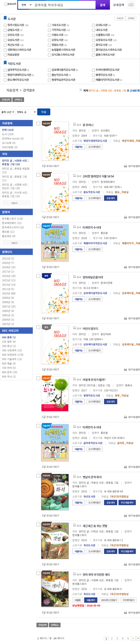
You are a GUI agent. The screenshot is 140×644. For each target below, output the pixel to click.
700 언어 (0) (9, 368)
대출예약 (91, 600)
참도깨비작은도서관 (18, 80)
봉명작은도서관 (106, 75)
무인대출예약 (127, 503)
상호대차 (111, 198)
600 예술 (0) (9, 363)
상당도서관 (13, 35)
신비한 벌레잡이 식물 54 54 (98, 176)
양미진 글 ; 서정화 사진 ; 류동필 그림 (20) (15, 162)
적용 (44, 112)
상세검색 (119, 5)
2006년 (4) (8, 311)
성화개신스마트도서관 (19, 50)
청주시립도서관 (16, 25)
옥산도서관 (13, 45)
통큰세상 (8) (9, 236)
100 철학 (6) (9, 342)
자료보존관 (13, 55)
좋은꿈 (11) (8, 232)
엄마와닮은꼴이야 (93, 277)
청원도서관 (58, 45)
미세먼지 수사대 (92, 227)
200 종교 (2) (9, 346)
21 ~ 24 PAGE (138, 638)
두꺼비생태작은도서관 (108, 70)
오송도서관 (13, 40)
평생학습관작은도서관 (63, 80)
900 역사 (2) (9, 377)
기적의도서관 (59, 30)
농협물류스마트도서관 (63, 50)
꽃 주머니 (88, 125)
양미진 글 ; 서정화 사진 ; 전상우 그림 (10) (15, 186)
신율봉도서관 (103, 35)
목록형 (135, 111)
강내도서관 (102, 25)
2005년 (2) (8, 315)
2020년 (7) (8, 263)
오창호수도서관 (104, 40)
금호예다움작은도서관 (65, 70)
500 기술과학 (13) (12, 359)
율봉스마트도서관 (105, 55)
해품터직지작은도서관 (109, 80)
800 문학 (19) (10, 372)
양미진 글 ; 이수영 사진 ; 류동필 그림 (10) (15, 194)
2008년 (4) (8, 302)
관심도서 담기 (75, 100)
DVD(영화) (10, 147)
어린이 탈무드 (91, 328)
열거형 (130, 111)
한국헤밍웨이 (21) (12, 223)
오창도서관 (58, 40)
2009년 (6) (8, 298)
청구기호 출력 (134, 166)
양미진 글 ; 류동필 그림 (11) (14, 178)
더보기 (16, 203)
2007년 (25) (9, 306)
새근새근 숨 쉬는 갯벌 (95, 526)
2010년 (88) (9, 293)
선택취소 (18, 100)
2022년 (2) (8, 258)
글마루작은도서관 (19, 70)
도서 (8, 134)
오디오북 (9, 143)
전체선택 (120, 18)
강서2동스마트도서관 (63, 55)
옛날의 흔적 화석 (92, 477)
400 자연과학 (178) (13, 355)
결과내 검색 (10, 4)
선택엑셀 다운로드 (127, 100)
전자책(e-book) (13, 138)
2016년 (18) (9, 276)
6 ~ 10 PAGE (133, 638)
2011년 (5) (8, 289)
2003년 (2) (8, 324)
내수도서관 (102, 30)
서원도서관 (58, 35)
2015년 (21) (9, 280)
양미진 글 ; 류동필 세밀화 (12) (16, 170)
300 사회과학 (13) (12, 350)
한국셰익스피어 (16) (13, 227)
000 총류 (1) (9, 337)
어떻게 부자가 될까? (94, 380)
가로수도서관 (59, 25)
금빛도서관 (13, 30)
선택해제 (131, 18)
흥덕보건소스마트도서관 (109, 50)
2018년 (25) (9, 267)
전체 (8, 130)
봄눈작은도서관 (62, 75)
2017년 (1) (8, 272)
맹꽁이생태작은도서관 (21, 75)
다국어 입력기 (131, 5)
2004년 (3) (8, 320)
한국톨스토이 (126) (13, 219)
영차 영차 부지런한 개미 (96, 574)
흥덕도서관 (102, 45)
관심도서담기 (53, 166)
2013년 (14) (9, 285)
